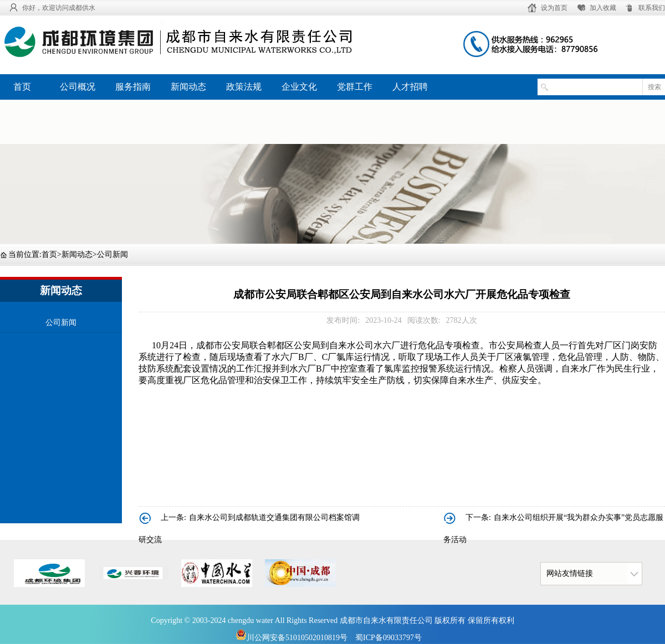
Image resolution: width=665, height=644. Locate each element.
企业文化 (299, 87)
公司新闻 (112, 254)
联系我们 (652, 8)
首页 (22, 87)
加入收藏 (603, 8)
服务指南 (133, 87)
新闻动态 (188, 87)
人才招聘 (410, 87)
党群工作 (355, 87)
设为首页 (554, 8)
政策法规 (244, 87)
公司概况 (78, 87)
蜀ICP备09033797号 (388, 638)
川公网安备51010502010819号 (291, 638)
